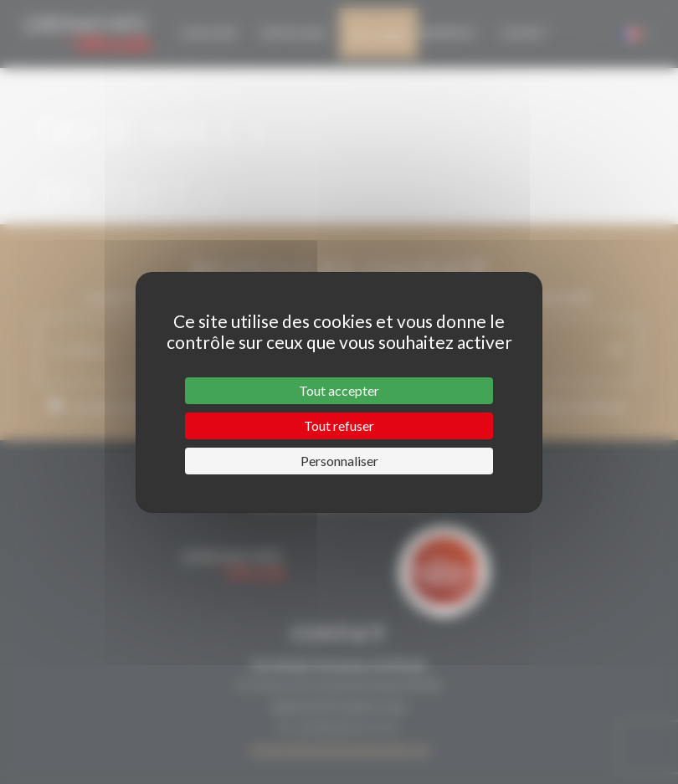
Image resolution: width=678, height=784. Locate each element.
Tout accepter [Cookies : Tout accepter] (339, 390)
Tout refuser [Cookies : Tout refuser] (339, 425)
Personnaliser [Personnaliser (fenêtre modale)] (339, 461)
